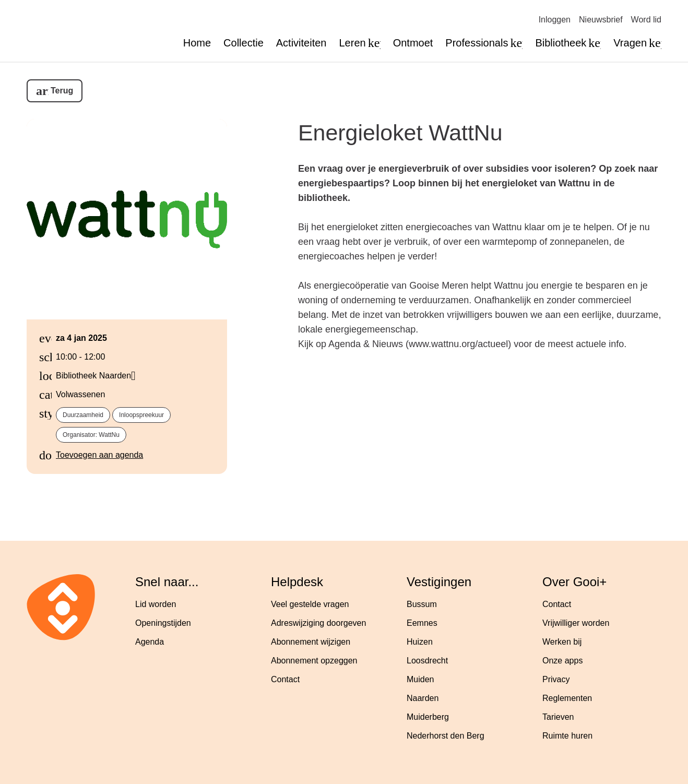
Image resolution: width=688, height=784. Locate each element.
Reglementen (567, 698)
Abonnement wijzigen (311, 642)
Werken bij (562, 642)
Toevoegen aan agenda (99, 455)
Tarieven (558, 717)
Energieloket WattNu (400, 133)
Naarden (423, 698)
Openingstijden (163, 623)
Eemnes (422, 623)
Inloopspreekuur (141, 415)
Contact (285, 679)
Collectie (244, 43)
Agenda (150, 642)
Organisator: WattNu (91, 435)
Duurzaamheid (83, 415)
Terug (62, 91)
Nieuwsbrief (601, 20)
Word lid (646, 20)
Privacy (556, 679)
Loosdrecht (427, 661)
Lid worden (156, 604)
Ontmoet (413, 43)
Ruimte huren (567, 736)
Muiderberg (428, 717)
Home (197, 43)
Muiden (420, 679)
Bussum (422, 604)
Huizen (420, 642)
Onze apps (562, 661)
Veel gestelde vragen (310, 604)
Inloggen (555, 20)
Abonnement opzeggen (314, 661)
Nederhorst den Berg (446, 736)
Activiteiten (301, 43)
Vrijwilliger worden (576, 623)
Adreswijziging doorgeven (318, 623)
